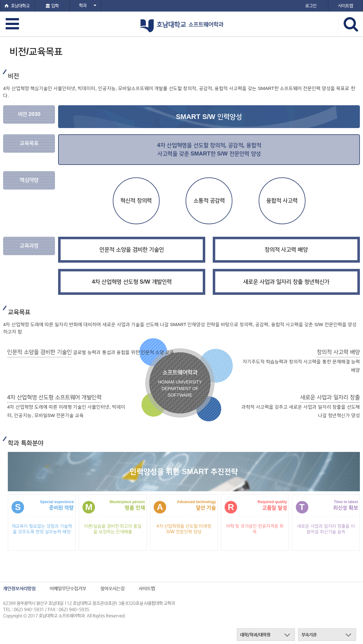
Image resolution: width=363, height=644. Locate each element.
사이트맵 (147, 589)
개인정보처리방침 (19, 589)
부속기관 (309, 635)
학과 (88, 6)
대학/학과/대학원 (255, 635)
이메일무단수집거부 (68, 589)
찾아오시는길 (112, 589)
